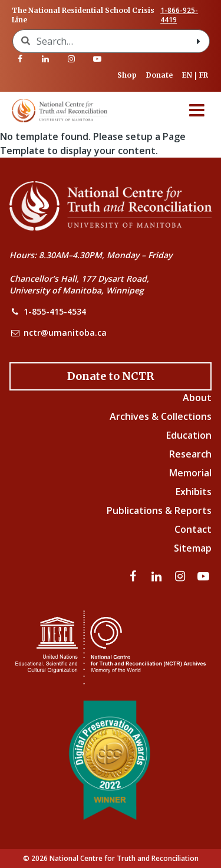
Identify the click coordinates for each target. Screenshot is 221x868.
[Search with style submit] (199, 41)
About (197, 398)
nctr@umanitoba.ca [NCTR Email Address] (65, 333)
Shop (127, 75)
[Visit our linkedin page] (46, 59)
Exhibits (194, 492)
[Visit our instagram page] (71, 59)
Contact (193, 529)
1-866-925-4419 (179, 15)
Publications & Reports (159, 510)
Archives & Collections (161, 416)
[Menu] (197, 111)
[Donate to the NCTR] (111, 376)
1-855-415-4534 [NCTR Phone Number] (55, 311)
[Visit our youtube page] (97, 59)
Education (189, 435)
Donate (159, 75)
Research (190, 454)
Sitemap (193, 548)
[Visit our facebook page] (20, 59)
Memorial (190, 473)
